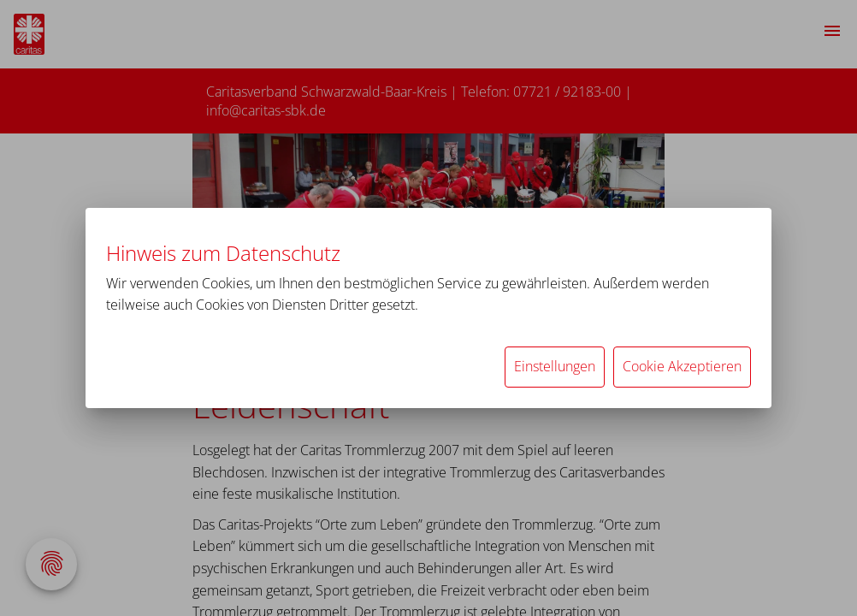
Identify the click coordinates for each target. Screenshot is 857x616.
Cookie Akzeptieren (682, 366)
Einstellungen (555, 366)
